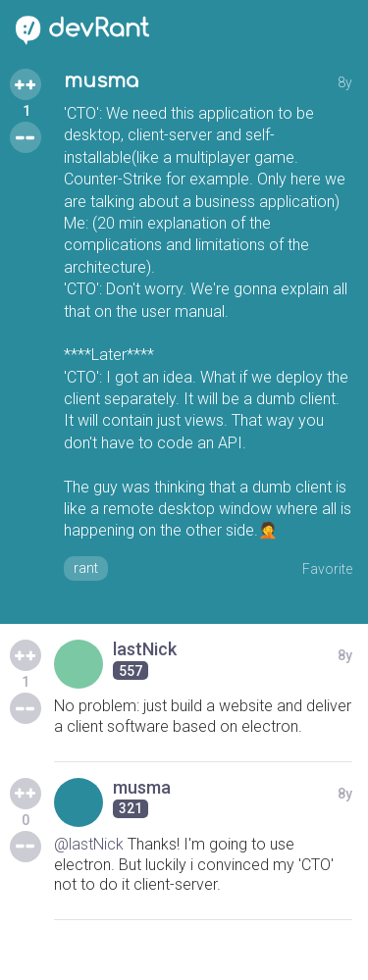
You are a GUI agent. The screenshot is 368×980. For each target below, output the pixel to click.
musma (101, 81)
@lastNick (89, 844)
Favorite (327, 569)
